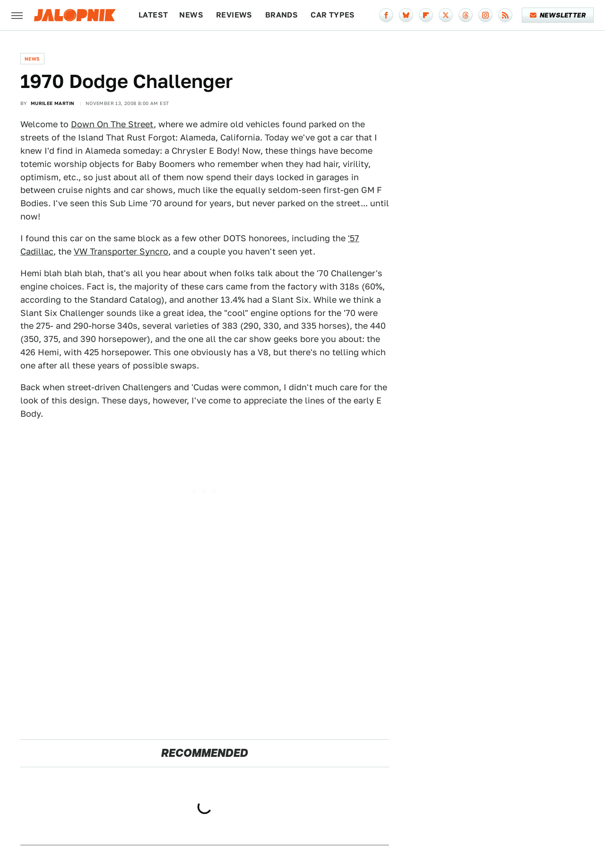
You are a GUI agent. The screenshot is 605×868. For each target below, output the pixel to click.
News (191, 15)
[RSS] (505, 15)
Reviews (234, 15)
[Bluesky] (406, 15)
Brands (281, 15)
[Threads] (466, 15)
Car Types (333, 15)
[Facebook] (386, 15)
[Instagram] (485, 15)
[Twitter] (446, 15)
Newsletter (558, 15)
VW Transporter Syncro (121, 251)
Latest (153, 15)
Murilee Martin (53, 103)
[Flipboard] (426, 15)
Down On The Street (112, 124)
